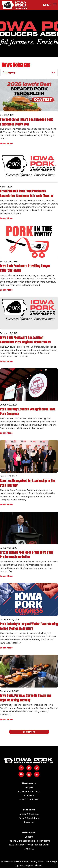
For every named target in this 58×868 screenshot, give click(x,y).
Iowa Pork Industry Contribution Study (29, 845)
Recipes (29, 787)
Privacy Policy (37, 862)
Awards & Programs (29, 814)
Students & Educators (29, 791)
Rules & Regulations (29, 818)
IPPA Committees (29, 799)
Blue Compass (26, 865)
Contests (29, 795)
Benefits (29, 837)
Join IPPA (29, 849)
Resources (29, 822)
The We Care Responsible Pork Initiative (29, 841)
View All (39, 865)
